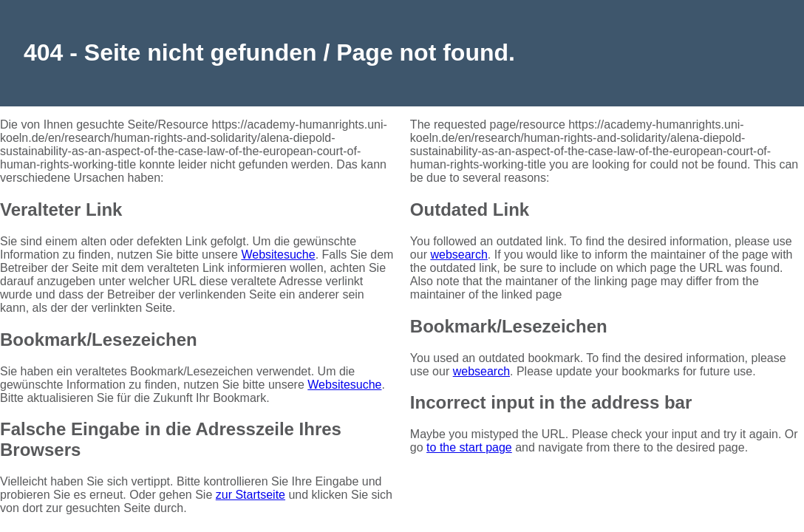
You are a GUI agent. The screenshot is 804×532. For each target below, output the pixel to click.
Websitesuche (278, 255)
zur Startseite (251, 495)
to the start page (469, 447)
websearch (459, 255)
